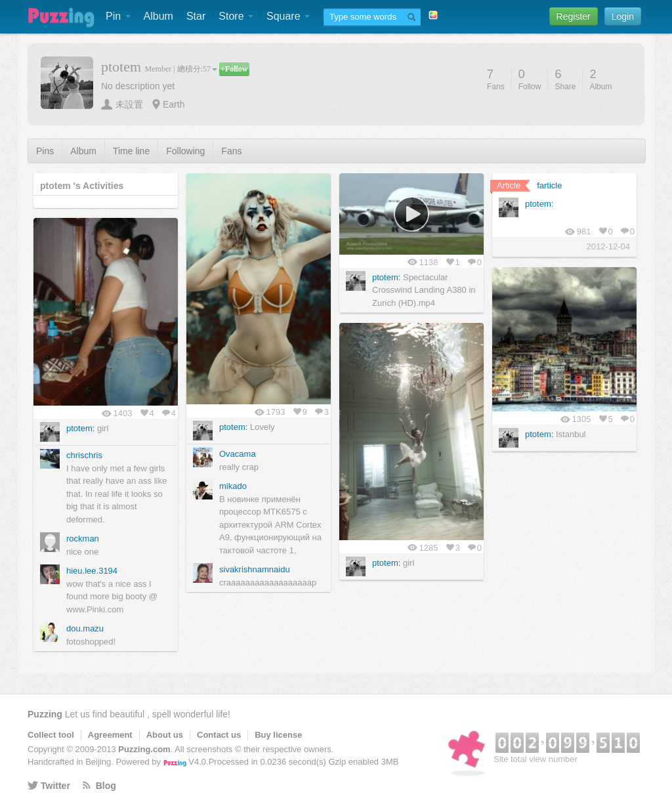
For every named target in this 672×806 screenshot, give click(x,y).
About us (165, 735)
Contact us (219, 735)
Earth (174, 104)
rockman (83, 539)
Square (288, 16)
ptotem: (233, 427)
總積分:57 (197, 69)
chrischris (84, 455)
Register (574, 16)
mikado (233, 486)
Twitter (55, 786)
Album (158, 16)
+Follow (234, 69)
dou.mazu (85, 628)
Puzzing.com (144, 749)
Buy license (278, 735)
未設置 (129, 104)
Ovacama (238, 454)
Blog (106, 786)
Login (623, 16)
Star (196, 16)
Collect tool (51, 735)
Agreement (110, 735)
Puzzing (45, 714)
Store (236, 16)
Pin (118, 16)
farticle (549, 185)
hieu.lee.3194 (92, 571)
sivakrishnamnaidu (255, 569)
